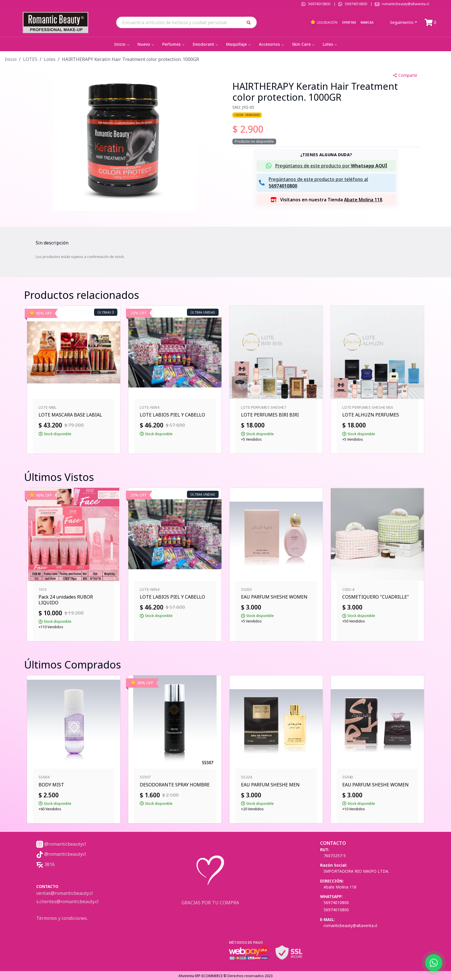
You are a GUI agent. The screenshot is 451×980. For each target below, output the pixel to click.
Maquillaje (239, 44)
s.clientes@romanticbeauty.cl (67, 901)
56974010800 (319, 4)
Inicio (122, 44)
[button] (251, 22)
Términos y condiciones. (62, 918)
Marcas (367, 22)
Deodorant (206, 44)
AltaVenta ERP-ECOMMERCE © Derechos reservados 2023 (225, 976)
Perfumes (174, 44)
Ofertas (349, 22)
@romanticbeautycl (61, 844)
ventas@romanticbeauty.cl (65, 893)
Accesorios (272, 44)
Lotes (330, 44)
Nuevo (146, 44)
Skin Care (304, 44)
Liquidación (324, 22)
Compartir (405, 75)
